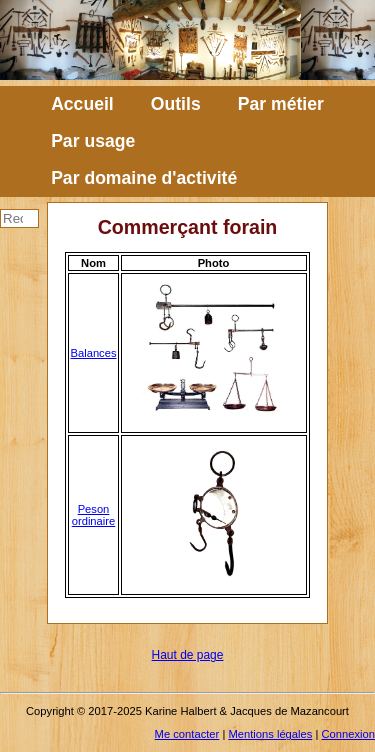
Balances (93, 353)
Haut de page (188, 655)
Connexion (349, 734)
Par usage (93, 141)
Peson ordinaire (94, 515)
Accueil (82, 104)
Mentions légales (270, 734)
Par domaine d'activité (144, 178)
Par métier (281, 104)
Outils (176, 104)
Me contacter (187, 734)
